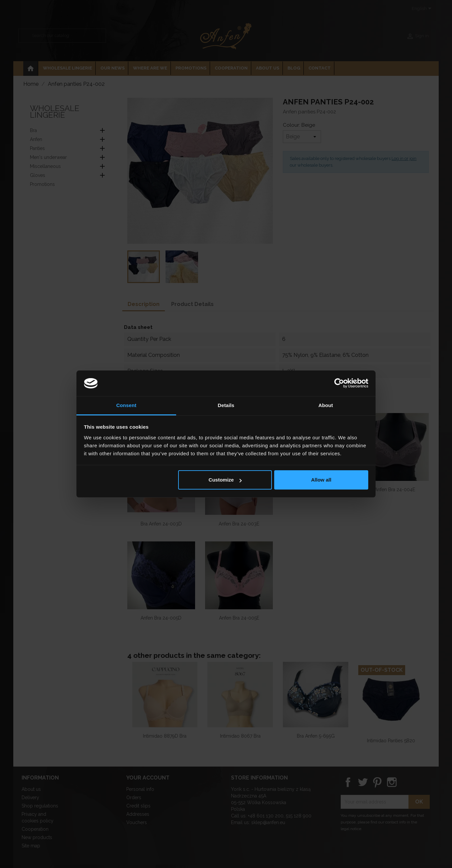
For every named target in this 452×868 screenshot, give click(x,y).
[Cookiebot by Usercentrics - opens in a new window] (339, 383)
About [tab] (326, 405)
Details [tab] (226, 405)
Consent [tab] (126, 405)
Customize (225, 480)
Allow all (321, 480)
